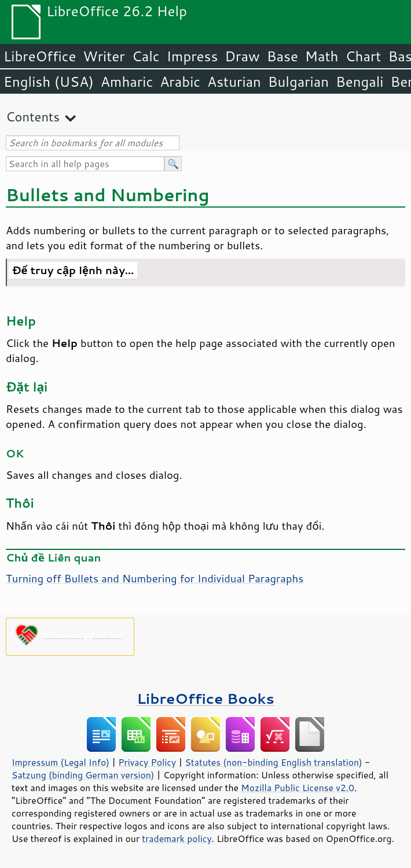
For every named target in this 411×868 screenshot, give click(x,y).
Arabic (180, 82)
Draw (242, 56)
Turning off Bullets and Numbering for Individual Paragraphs (155, 578)
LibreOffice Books (205, 698)
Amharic (127, 82)
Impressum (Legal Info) (60, 762)
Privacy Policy (147, 762)
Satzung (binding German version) (83, 775)
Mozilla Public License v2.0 (298, 788)
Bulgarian (298, 82)
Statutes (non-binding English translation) (273, 762)
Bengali (359, 82)
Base (282, 56)
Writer (104, 56)
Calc (146, 56)
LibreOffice (40, 56)
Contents (33, 117)
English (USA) (49, 82)
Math (322, 56)
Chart (363, 56)
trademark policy (177, 839)
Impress (192, 56)
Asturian (234, 82)
